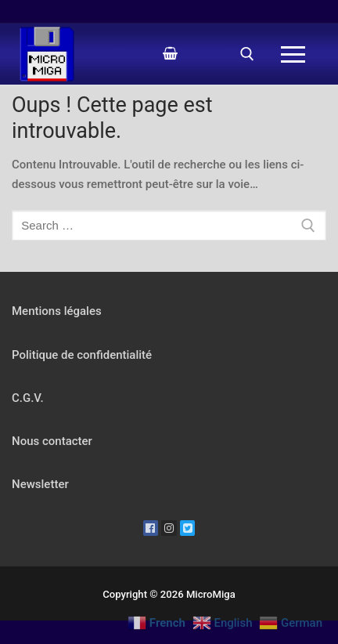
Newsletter (40, 484)
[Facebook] (151, 528)
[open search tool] (247, 54)
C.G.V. (28, 398)
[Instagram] (169, 528)
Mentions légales (57, 311)
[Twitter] (188, 528)
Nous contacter (52, 441)
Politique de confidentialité (82, 355)
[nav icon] (293, 54)
